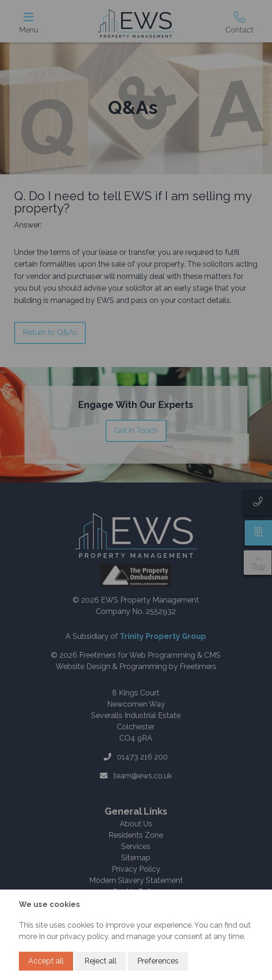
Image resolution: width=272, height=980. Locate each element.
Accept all (46, 961)
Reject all (100, 961)
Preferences (158, 961)
